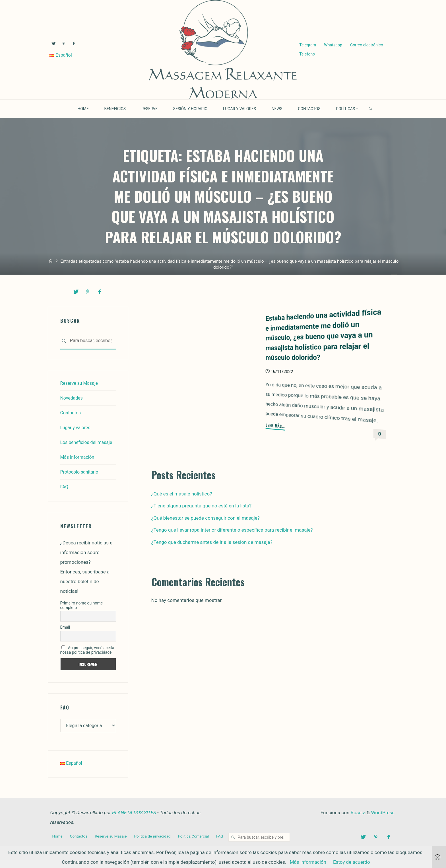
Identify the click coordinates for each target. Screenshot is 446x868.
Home (58, 846)
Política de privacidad (157, 846)
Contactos (71, 412)
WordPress (383, 823)
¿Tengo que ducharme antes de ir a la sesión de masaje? (212, 542)
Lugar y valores (77, 427)
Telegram (307, 45)
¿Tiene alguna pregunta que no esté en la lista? (202, 505)
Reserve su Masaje (80, 383)
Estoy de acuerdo (352, 862)
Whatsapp (333, 45)
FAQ (65, 496)
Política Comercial (200, 846)
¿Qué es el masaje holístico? (182, 493)
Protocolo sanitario (81, 481)
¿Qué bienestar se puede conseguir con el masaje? (206, 518)
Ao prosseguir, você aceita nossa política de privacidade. (87, 659)
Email (65, 637)
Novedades (72, 398)
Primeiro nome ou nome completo (82, 614)
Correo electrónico (366, 45)
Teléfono (307, 55)
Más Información (79, 466)
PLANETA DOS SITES (134, 823)
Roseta (357, 823)
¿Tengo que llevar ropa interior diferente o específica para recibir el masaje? (232, 530)
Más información (308, 862)
